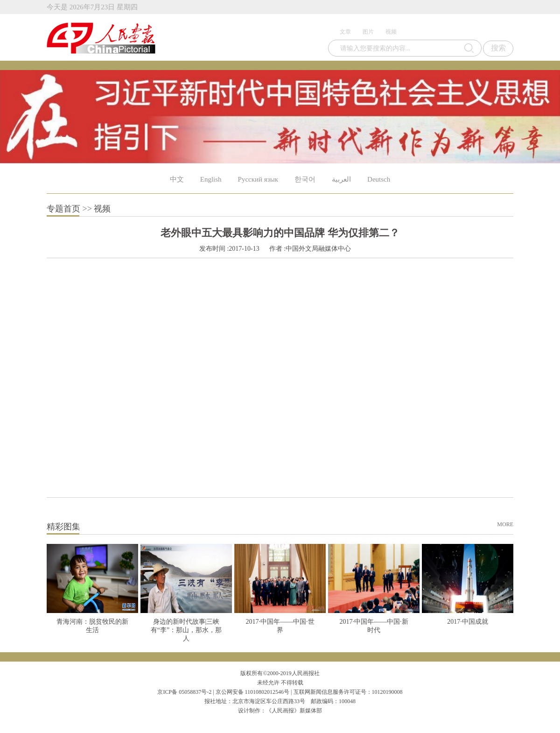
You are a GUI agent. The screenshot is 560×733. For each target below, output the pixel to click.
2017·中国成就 (468, 622)
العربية (341, 179)
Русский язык (258, 179)
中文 (177, 179)
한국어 (305, 179)
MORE (505, 524)
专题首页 (63, 209)
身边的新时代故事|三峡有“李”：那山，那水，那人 (186, 630)
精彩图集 (63, 527)
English (211, 179)
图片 (368, 32)
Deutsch (379, 179)
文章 (345, 32)
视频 (391, 32)
